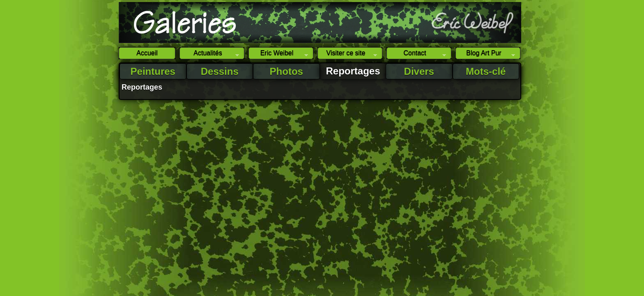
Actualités (209, 54)
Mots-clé (486, 71)
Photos (286, 71)
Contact (416, 54)
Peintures (153, 71)
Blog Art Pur (485, 54)
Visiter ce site (347, 54)
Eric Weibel (278, 54)
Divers (419, 71)
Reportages (353, 71)
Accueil (147, 53)
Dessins (220, 71)
